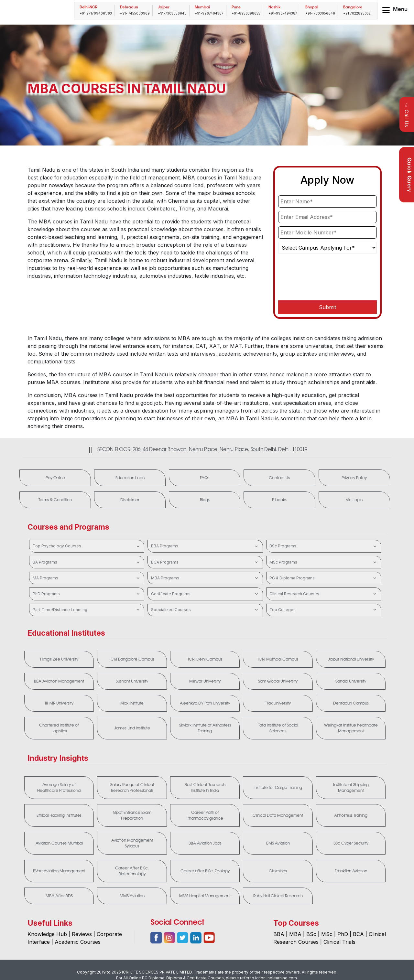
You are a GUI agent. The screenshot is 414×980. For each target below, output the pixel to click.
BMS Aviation (278, 843)
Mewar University (205, 681)
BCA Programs (205, 562)
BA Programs (87, 562)
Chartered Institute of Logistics (59, 728)
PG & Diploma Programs (324, 578)
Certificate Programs (205, 594)
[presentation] (327, 280)
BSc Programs (324, 546)
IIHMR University (59, 703)
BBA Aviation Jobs (205, 843)
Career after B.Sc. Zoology (205, 871)
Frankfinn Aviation (351, 871)
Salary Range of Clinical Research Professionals (132, 788)
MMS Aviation (132, 896)
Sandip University (351, 681)
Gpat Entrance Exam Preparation (132, 815)
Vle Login (354, 500)
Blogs (205, 500)
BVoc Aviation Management (59, 871)
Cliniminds (278, 871)
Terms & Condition (55, 500)
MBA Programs (205, 578)
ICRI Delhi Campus (205, 659)
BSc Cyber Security (351, 843)
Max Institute (132, 703)
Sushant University (132, 681)
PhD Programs (87, 594)
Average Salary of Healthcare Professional (59, 788)
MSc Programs (324, 562)
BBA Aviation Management (59, 681)
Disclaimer (130, 500)
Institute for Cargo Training (278, 788)
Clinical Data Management (278, 815)
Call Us (407, 115)
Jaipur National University (351, 659)
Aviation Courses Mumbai (59, 843)
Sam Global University (278, 681)
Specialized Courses (205, 610)
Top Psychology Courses (87, 546)
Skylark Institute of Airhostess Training (205, 728)
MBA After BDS (59, 896)
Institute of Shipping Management (351, 788)
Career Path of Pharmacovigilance (205, 815)
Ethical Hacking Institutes (59, 815)
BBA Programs (205, 546)
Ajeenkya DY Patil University (205, 703)
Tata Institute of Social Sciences (278, 728)
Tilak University (278, 703)
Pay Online (55, 478)
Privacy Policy (354, 478)
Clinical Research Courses (324, 594)
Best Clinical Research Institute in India (205, 788)
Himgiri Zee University (59, 659)
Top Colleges (324, 610)
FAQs (205, 478)
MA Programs (87, 578)
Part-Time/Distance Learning (87, 610)
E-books (279, 500)
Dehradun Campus (351, 703)
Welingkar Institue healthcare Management (351, 728)
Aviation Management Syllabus (132, 843)
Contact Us (279, 478)
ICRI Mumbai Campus (278, 659)
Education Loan (130, 478)
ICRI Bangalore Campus (132, 659)
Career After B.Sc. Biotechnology (132, 871)
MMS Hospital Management (205, 896)
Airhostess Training (351, 815)
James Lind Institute (132, 728)
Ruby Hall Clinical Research (278, 896)
